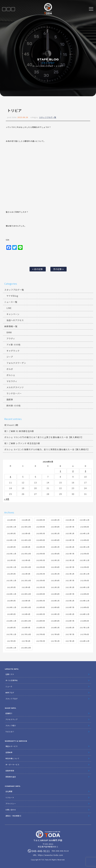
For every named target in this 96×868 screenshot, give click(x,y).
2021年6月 (84, 580)
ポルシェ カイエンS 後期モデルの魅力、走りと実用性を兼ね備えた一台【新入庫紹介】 (47, 449)
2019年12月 (85, 601)
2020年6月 (84, 594)
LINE (9, 9)
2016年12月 (85, 641)
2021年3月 (41, 587)
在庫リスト (4, 9)
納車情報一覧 (11, 326)
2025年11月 (11, 527)
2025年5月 (11, 533)
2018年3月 (41, 627)
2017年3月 (41, 641)
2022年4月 (26, 574)
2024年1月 (70, 547)
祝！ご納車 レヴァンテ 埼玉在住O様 (22, 443)
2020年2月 (55, 601)
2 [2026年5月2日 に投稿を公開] (73, 471)
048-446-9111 (13, 9)
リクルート (10, 797)
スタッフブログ (47, 66)
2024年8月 (55, 540)
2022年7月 (70, 567)
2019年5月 (11, 614)
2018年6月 (84, 621)
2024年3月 (41, 547)
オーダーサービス (12, 765)
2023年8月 (55, 554)
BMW (9, 332)
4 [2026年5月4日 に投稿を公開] (10, 477)
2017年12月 (85, 627)
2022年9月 (41, 567)
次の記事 (58, 269)
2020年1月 (70, 601)
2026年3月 (41, 520)
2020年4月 (26, 601)
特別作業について (12, 758)
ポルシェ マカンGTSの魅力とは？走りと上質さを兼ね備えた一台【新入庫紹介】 (44, 437)
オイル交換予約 (12, 680)
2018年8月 (55, 621)
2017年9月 (41, 634)
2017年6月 (84, 634)
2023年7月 (70, 554)
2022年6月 (84, 567)
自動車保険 (10, 771)
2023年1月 (70, 560)
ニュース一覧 (11, 302)
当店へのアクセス (15, 320)
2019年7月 (70, 607)
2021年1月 (70, 587)
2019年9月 (41, 607)
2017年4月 (26, 641)
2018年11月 (11, 621)
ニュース (9, 686)
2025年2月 (55, 533)
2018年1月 (70, 627)
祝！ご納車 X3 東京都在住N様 (19, 431)
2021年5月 (11, 587)
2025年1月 (70, 533)
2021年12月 (85, 574)
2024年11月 (11, 540)
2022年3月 (41, 574)
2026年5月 (11, 520)
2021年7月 (70, 580)
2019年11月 (11, 607)
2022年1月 (70, 574)
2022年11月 (11, 567)
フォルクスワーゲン (16, 363)
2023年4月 (26, 560)
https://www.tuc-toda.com (50, 855)
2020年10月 (26, 594)
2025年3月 (41, 533)
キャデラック (13, 351)
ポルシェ (11, 375)
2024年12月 (85, 533)
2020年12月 (85, 587)
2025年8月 (55, 527)
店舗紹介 (9, 713)
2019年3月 (41, 614)
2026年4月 (26, 520)
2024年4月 (26, 547)
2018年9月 (41, 621)
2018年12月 (85, 614)
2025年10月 (26, 527)
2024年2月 (55, 547)
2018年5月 (11, 627)
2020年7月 (70, 594)
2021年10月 (26, 580)
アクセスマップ (12, 719)
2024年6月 (84, 540)
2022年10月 (26, 567)
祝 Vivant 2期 (11, 425)
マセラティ (12, 381)
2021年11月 (11, 580)
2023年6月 (84, 554)
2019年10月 (26, 607)
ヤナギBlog (12, 296)
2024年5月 (11, 547)
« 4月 (7, 499)
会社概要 (9, 791)
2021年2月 (55, 587)
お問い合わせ (11, 810)
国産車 (10, 399)
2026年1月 (70, 520)
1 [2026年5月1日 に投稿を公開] (60, 471)
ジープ (10, 357)
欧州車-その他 (14, 406)
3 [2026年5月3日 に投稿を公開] (86, 471)
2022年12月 (85, 560)
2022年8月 (55, 567)
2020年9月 (41, 594)
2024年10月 (26, 540)
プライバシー (11, 804)
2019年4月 (26, 614)
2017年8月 (55, 634)
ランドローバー (14, 393)
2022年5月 (11, 574)
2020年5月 (11, 601)
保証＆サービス (12, 746)
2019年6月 (84, 607)
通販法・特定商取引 (13, 816)
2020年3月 (41, 601)
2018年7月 (70, 621)
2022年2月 (55, 574)
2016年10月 (26, 648)
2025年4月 (26, 533)
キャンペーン (13, 314)
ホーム (35, 66)
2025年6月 (84, 527)
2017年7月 (70, 634)
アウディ (11, 338)
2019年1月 (70, 614)
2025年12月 (85, 520)
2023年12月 (85, 547)
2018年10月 (26, 621)
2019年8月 (55, 607)
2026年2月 (55, 520)
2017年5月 (11, 641)
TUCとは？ (10, 732)
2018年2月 (55, 627)
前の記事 (38, 269)
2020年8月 (55, 594)
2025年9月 (41, 527)
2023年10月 (26, 554)
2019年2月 (55, 614)
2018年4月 (26, 627)
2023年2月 (55, 560)
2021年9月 (41, 580)
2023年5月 (11, 560)
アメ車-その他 (13, 345)
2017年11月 (11, 634)
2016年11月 (11, 648)
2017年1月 (70, 641)
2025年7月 (70, 527)
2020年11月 (11, 594)
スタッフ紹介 (11, 725)
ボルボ (10, 369)
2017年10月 (26, 634)
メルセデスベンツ (15, 387)
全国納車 (9, 752)
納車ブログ (10, 693)
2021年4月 (26, 587)
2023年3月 (41, 560)
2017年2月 (55, 641)
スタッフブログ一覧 (48, 117)
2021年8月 (55, 580)
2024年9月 (41, 540)
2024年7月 (70, 540)
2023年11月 (11, 554)
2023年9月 (41, 554)
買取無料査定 (11, 777)
